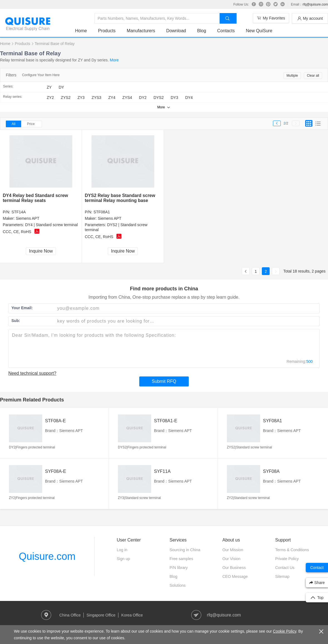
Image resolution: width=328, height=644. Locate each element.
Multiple (292, 76)
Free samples (181, 559)
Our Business (234, 568)
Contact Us (285, 568)
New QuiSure (259, 31)
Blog (202, 31)
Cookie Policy (285, 631)
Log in (122, 550)
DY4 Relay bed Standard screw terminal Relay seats (35, 198)
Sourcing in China (185, 550)
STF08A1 (102, 212)
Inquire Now (41, 251)
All (13, 124)
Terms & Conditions (292, 550)
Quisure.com (47, 556)
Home (81, 31)
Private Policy (287, 559)
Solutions (178, 585)
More (114, 60)
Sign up (123, 559)
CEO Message (235, 576)
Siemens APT (28, 218)
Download (176, 31)
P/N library (179, 568)
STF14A (18, 212)
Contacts (226, 31)
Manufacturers (141, 31)
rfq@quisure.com (315, 4)
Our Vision (231, 559)
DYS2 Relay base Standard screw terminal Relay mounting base (120, 198)
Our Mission (233, 550)
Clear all (313, 76)
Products (107, 31)
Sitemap (282, 576)
